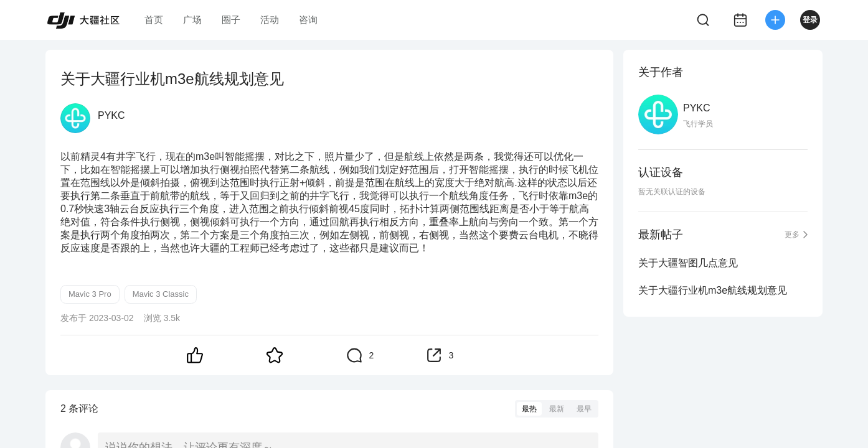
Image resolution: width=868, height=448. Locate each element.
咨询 (308, 20)
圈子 (231, 20)
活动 (270, 20)
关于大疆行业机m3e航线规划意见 (713, 290)
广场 (192, 20)
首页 (154, 20)
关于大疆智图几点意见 (688, 263)
